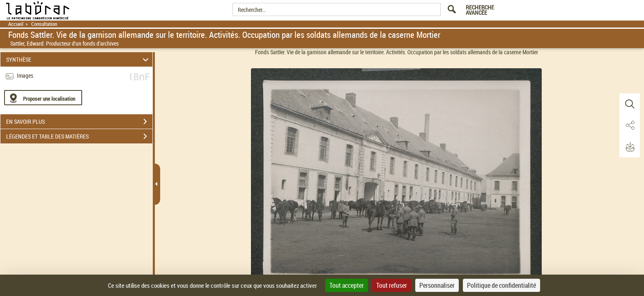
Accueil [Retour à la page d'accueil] (16, 24)
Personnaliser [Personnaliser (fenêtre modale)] (437, 285)
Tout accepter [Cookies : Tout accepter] (347, 285)
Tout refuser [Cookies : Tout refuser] (392, 285)
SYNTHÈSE (79, 59)
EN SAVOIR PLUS (79, 122)
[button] (630, 104)
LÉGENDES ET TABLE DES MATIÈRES (79, 136)
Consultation (44, 24)
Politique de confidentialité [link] (501, 285)
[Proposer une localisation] (43, 98)
